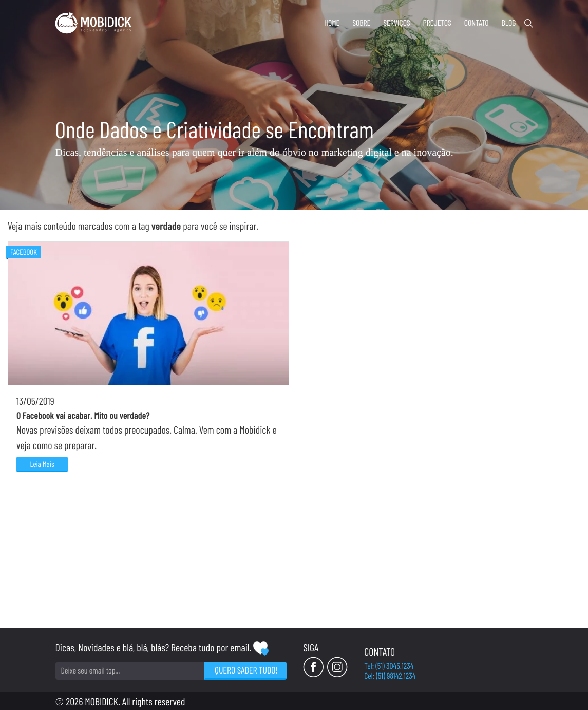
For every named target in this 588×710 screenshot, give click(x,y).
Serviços (396, 23)
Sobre (361, 23)
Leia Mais (42, 586)
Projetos (437, 23)
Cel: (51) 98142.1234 (507, 674)
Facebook (24, 373)
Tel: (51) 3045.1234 (506, 665)
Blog (508, 23)
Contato (477, 23)
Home (332, 23)
